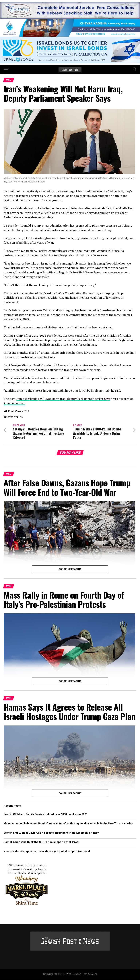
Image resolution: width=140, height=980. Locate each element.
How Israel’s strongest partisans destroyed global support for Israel (47, 852)
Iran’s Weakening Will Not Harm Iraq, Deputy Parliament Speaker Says (63, 399)
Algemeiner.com (14, 403)
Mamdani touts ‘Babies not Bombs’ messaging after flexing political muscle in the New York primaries (68, 824)
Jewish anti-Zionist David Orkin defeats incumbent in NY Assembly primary (51, 833)
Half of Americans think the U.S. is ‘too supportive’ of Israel (41, 843)
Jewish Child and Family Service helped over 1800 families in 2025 (45, 815)
